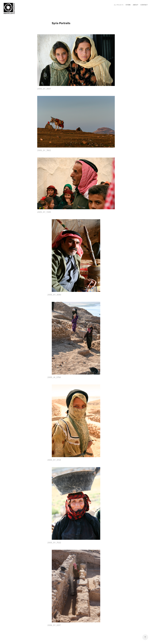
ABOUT (136, 5)
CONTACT (144, 5)
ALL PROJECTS (119, 5)
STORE (128, 5)
